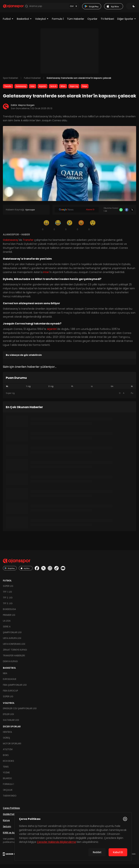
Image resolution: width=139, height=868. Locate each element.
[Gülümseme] (46, 229)
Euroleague (10, 683)
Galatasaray (21, 90)
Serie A (53, 90)
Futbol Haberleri (32, 82)
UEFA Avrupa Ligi (12, 642)
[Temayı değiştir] (131, 8)
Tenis (6, 770)
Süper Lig (74, 90)
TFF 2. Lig (8, 601)
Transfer (8, 90)
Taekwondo (10, 799)
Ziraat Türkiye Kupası (15, 653)
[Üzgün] (69, 229)
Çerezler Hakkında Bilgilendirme (56, 842)
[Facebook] (127, 213)
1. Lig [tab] (28, 390)
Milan (63, 90)
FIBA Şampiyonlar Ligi (15, 688)
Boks (6, 759)
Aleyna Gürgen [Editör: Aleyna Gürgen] (26, 109)
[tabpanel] (69, 397)
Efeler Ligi (8, 718)
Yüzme (6, 776)
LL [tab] (92, 390)
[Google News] (77, 213)
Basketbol (24, 22)
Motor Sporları (12, 747)
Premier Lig (9, 619)
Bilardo (7, 782)
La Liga (7, 624)
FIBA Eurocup (10, 694)
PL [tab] (72, 390)
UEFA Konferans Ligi (14, 648)
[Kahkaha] (58, 229)
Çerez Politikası (11, 812)
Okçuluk (8, 793)
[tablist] (69, 390)
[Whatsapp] (121, 213)
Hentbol (8, 736)
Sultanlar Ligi (11, 724)
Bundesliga (9, 613)
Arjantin (43, 90)
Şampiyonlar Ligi (12, 636)
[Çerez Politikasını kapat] (125, 819)
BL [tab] (132, 390)
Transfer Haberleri (14, 659)
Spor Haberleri (10, 82)
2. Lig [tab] (51, 390)
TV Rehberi (107, 22)
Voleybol (42, 22)
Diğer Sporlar (127, 22)
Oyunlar (92, 22)
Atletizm (8, 753)
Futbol (8, 22)
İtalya (85, 90)
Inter (33, 90)
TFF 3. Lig (8, 607)
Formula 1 (58, 22)
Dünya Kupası (10, 665)
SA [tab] (112, 390)
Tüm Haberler (76, 22)
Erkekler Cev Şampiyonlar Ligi (20, 712)
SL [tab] (7, 390)
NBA (5, 677)
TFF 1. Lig (7, 595)
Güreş (6, 741)
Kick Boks (9, 765)
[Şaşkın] (93, 229)
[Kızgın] (81, 229)
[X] (132, 213)
